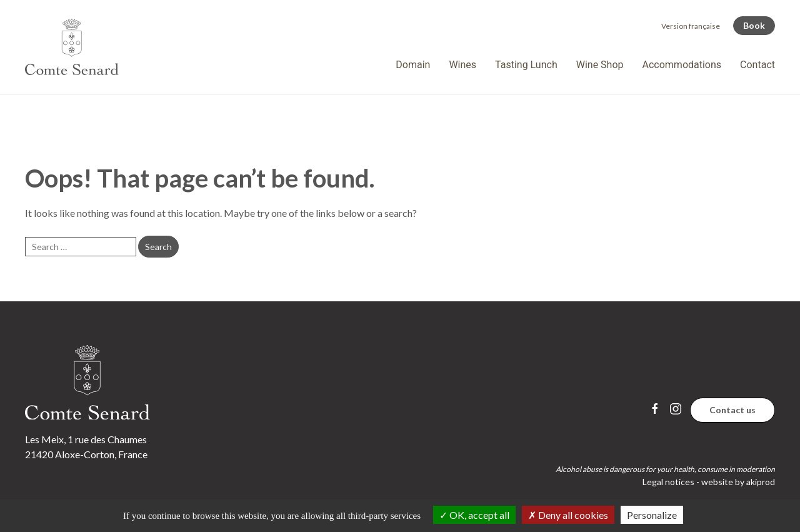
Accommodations (682, 65)
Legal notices (668, 482)
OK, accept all (474, 515)
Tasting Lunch (526, 65)
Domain (413, 65)
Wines (462, 65)
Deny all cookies (568, 515)
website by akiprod (738, 482)
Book (754, 25)
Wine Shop (600, 65)
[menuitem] (691, 26)
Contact (757, 65)
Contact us (732, 410)
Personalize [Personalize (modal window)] (652, 515)
